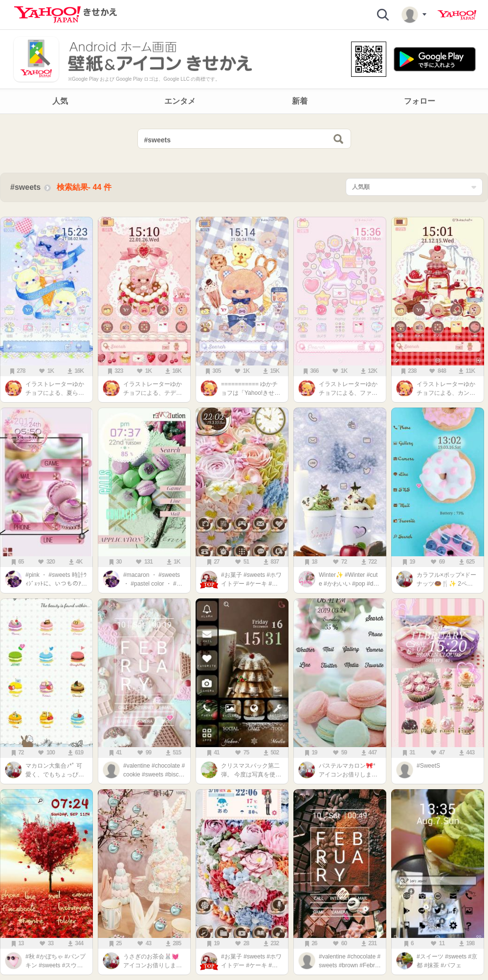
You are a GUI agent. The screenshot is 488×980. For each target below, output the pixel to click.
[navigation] (244, 101)
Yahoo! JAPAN (457, 15)
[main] (244, 549)
